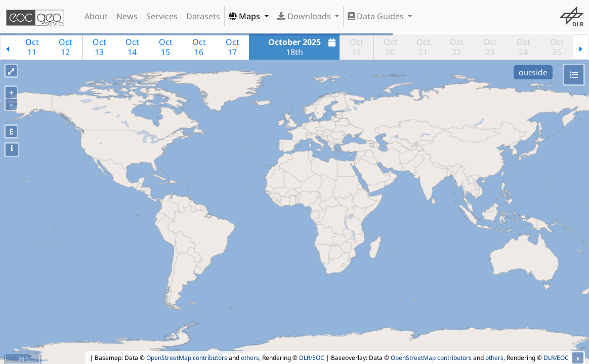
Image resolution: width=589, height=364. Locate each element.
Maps (245, 16)
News (127, 16)
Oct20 (390, 47)
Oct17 (233, 47)
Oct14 (132, 47)
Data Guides (377, 16)
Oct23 (490, 47)
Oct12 (66, 47)
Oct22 (457, 47)
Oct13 (99, 47)
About (96, 16)
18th (303, 47)
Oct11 (32, 47)
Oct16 (199, 47)
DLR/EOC (312, 358)
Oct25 (557, 47)
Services (162, 16)
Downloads (305, 16)
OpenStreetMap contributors (187, 358)
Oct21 (423, 47)
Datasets (203, 16)
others (250, 358)
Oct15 (166, 47)
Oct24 (523, 47)
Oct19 (356, 47)
